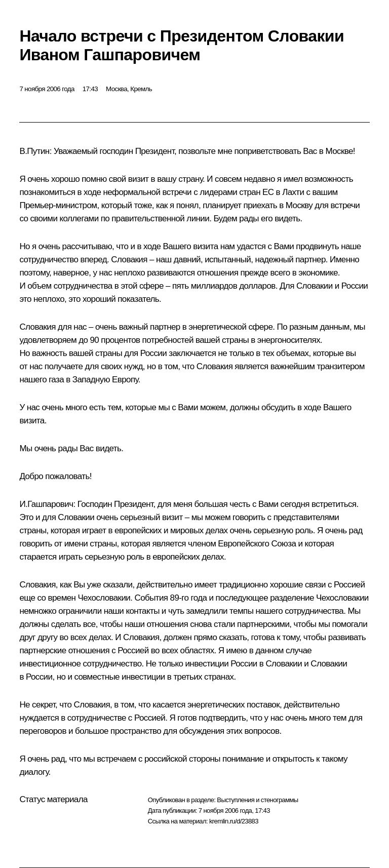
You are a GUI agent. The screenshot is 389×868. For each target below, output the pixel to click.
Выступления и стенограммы (257, 800)
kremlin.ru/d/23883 (234, 821)
